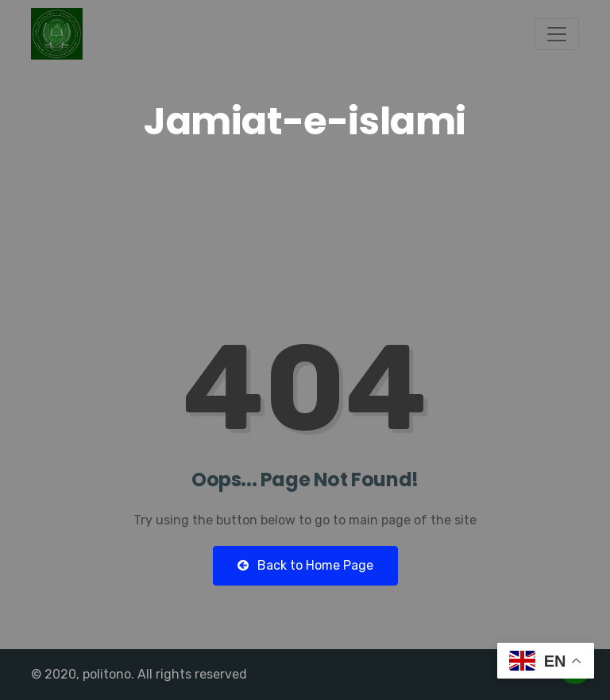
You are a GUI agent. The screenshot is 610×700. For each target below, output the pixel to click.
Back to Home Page (305, 565)
